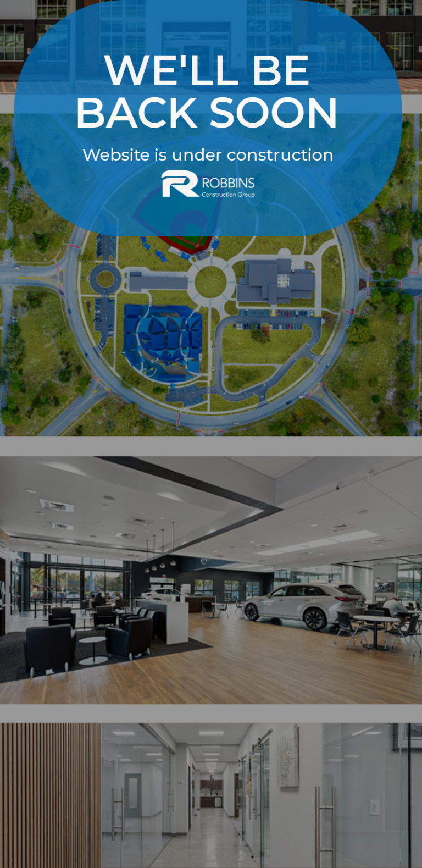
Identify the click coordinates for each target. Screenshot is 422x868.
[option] (211, 434)
